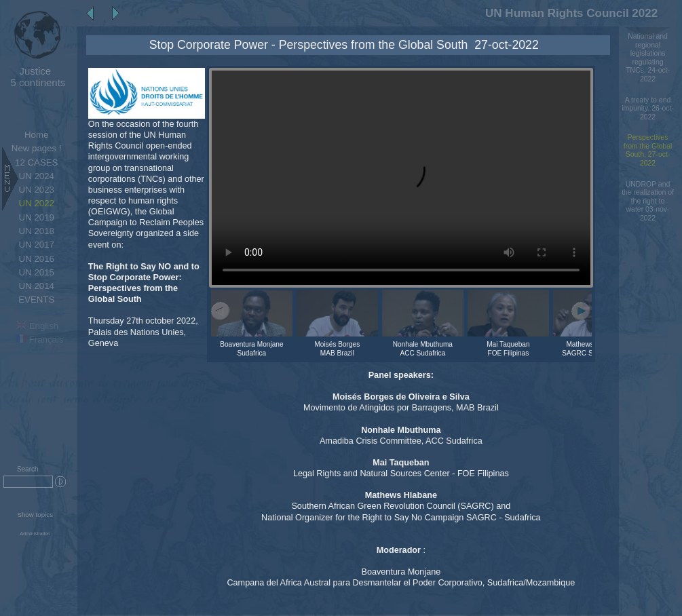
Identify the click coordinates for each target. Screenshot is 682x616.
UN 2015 (37, 272)
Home (36, 135)
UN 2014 (37, 286)
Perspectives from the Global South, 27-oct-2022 (648, 150)
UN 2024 (37, 176)
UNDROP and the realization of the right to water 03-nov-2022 (648, 201)
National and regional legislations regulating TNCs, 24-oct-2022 (648, 58)
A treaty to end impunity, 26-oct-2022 (648, 109)
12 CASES (36, 162)
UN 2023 (37, 190)
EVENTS (36, 300)
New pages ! (37, 148)
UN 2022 (37, 203)
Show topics (35, 515)
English (37, 326)
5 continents (35, 77)
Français (40, 340)
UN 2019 (37, 217)
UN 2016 (37, 259)
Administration (35, 534)
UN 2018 (37, 231)
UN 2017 (37, 245)
